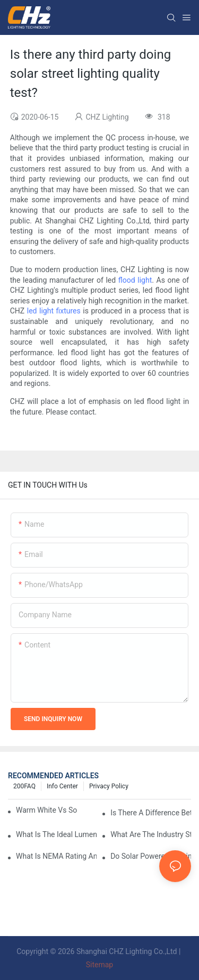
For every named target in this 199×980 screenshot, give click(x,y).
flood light (135, 280)
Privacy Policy (109, 786)
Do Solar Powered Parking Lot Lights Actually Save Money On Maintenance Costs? (151, 856)
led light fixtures (54, 311)
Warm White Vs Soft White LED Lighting (46, 810)
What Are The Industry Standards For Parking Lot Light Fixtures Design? (151, 834)
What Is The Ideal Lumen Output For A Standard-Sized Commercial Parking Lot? (56, 834)
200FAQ (24, 786)
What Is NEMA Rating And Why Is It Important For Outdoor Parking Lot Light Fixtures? (56, 856)
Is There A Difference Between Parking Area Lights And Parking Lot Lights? (151, 813)
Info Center (62, 786)
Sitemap (99, 965)
